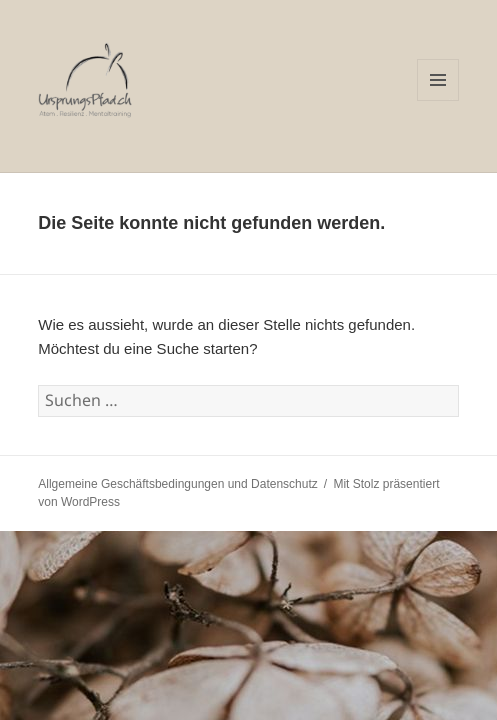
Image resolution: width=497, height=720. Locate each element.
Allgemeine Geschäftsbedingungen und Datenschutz (178, 484)
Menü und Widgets (438, 100)
